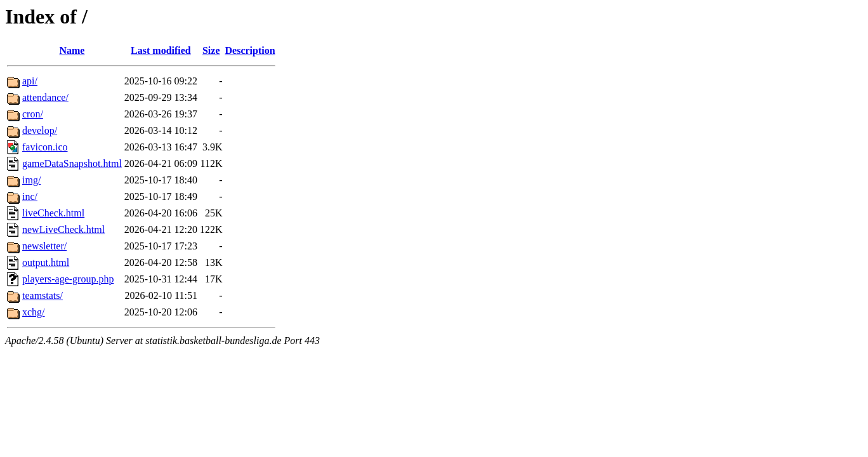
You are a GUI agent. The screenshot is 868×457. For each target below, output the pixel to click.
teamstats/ (43, 295)
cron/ (33, 114)
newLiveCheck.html (63, 229)
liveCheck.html (53, 213)
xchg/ (34, 312)
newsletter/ (44, 246)
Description (250, 50)
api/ (30, 81)
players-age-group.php (68, 279)
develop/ (40, 130)
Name (72, 50)
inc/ (30, 196)
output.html (46, 262)
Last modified (161, 50)
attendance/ (45, 97)
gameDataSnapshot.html (72, 163)
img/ (31, 180)
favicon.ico (45, 147)
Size (211, 50)
